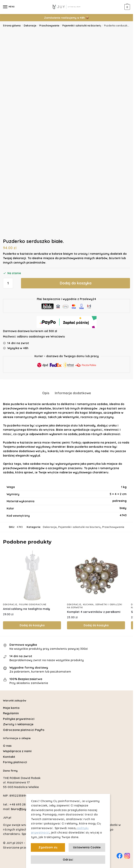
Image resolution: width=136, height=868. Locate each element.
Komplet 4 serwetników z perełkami (94, 612)
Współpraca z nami (17, 751)
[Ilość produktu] (8, 283)
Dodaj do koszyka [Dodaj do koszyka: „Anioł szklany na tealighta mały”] (32, 625)
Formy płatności (15, 762)
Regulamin (11, 713)
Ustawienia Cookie (87, 847)
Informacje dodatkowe (73, 393)
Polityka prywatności (19, 719)
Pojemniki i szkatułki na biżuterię (82, 26)
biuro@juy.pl (20, 809)
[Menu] (9, 7)
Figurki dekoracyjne (33, 604)
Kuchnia (88, 604)
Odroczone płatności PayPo (24, 730)
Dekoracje (30, 26)
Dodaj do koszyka (76, 283)
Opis (46, 393)
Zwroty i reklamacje (18, 724)
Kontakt (9, 757)
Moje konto (11, 708)
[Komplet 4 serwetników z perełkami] (96, 576)
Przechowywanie (49, 26)
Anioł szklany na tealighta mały (26, 609)
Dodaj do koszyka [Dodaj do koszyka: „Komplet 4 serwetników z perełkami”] (96, 625)
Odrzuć (68, 859)
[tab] (46, 390)
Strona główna (12, 26)
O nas (7, 746)
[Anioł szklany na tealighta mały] (32, 576)
